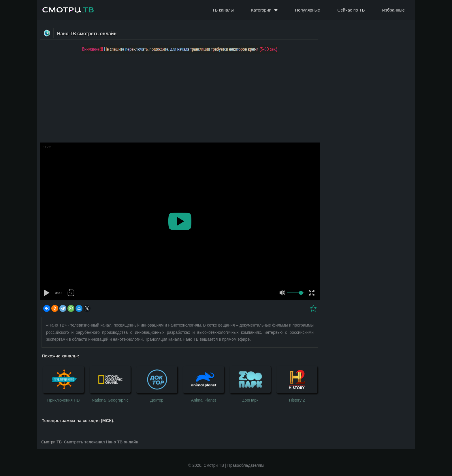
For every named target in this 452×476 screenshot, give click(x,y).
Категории (261, 10)
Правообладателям (246, 465)
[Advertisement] (180, 99)
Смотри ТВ (51, 442)
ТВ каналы (223, 10)
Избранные (393, 10)
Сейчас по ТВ (351, 10)
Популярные (307, 10)
